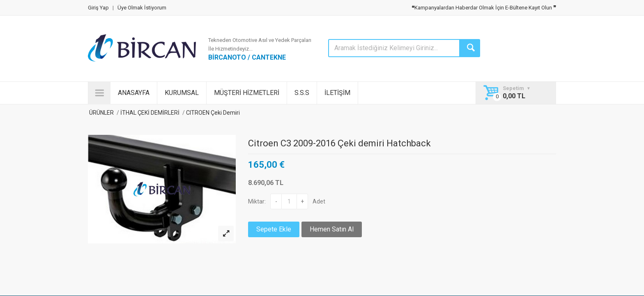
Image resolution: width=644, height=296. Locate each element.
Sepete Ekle (274, 229)
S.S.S (302, 93)
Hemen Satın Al (332, 229)
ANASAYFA (134, 93)
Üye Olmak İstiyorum (142, 8)
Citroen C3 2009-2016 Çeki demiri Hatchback (339, 143)
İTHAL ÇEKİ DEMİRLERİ (150, 113)
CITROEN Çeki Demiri (212, 113)
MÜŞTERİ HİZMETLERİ (247, 93)
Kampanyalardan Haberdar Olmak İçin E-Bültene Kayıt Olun (484, 8)
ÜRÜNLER (101, 113)
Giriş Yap (98, 8)
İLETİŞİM (337, 93)
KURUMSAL (182, 93)
